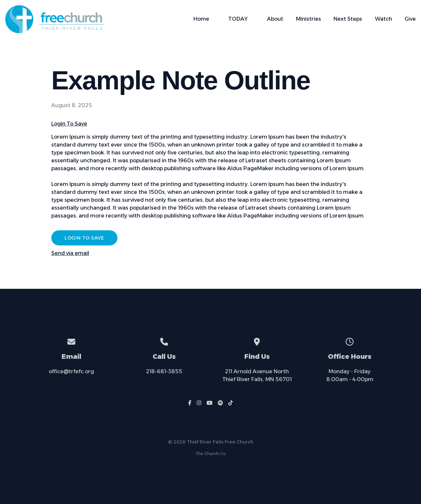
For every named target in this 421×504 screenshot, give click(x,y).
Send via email (70, 253)
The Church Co (211, 454)
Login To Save (69, 124)
